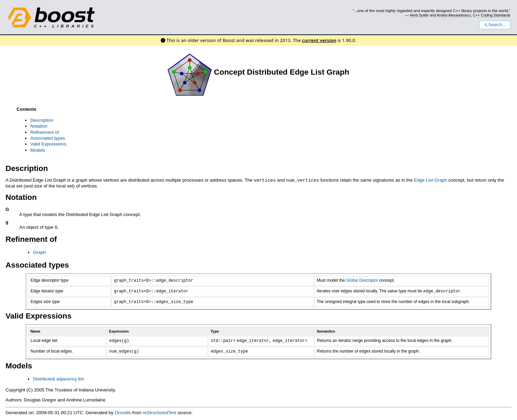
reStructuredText (160, 412)
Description (42, 120)
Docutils (123, 412)
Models (38, 150)
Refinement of (45, 132)
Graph (39, 252)
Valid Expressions (48, 144)
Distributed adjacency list (58, 378)
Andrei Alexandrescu (454, 15)
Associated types (48, 138)
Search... (495, 25)
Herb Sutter (419, 15)
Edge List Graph (431, 180)
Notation (39, 126)
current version (319, 40)
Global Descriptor (362, 280)
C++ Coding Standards (492, 15)
